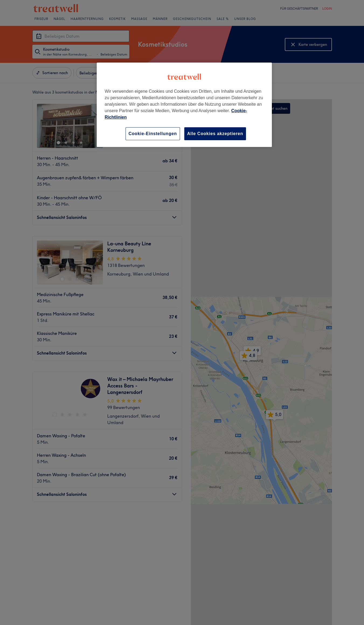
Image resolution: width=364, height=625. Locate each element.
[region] (184, 105)
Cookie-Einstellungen (153, 134)
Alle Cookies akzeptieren (215, 134)
